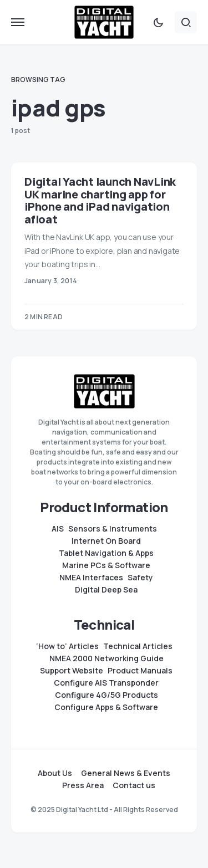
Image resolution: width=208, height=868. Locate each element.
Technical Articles (138, 646)
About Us (55, 773)
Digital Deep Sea (106, 590)
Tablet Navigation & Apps (106, 553)
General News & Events (126, 773)
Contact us (134, 785)
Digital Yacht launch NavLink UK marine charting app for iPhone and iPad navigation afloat (100, 200)
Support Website (72, 671)
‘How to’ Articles (67, 646)
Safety (140, 578)
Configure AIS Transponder (106, 683)
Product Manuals (140, 671)
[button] (18, 22)
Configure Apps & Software (106, 707)
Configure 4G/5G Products (106, 695)
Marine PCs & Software (106, 565)
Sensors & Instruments (113, 529)
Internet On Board (106, 541)
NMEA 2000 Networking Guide (106, 658)
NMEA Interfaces (91, 578)
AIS (58, 529)
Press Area (83, 785)
